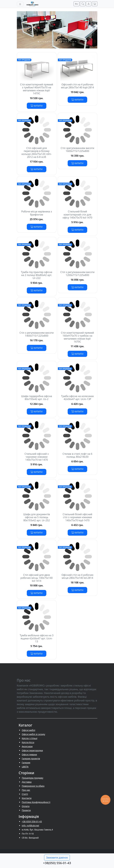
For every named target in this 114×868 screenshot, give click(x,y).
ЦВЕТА (25, 767)
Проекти (26, 810)
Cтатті (25, 794)
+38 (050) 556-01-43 (32, 821)
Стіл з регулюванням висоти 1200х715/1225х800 (77, 274)
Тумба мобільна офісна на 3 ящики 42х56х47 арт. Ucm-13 (36, 638)
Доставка (27, 782)
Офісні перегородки (32, 750)
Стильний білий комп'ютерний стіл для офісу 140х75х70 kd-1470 (77, 214)
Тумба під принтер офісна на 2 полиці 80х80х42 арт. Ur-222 (37, 275)
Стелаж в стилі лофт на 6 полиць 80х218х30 (77, 455)
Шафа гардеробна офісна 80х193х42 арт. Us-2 (36, 398)
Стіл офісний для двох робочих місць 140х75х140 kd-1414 (36, 578)
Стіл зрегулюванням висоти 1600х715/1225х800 (77, 150)
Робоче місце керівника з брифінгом (36, 213)
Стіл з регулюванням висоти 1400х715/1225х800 (37, 334)
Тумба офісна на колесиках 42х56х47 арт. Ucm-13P (77, 398)
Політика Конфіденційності (36, 802)
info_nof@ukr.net (30, 826)
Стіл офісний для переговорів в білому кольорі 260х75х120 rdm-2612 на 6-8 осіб (37, 153)
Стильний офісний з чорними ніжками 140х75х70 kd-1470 (37, 457)
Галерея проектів (31, 759)
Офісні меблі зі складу (34, 734)
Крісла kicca (28, 742)
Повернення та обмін (33, 786)
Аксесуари (27, 746)
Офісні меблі (29, 730)
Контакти (27, 798)
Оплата (26, 806)
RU (76, 4)
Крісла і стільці (30, 738)
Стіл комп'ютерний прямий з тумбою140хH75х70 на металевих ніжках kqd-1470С (37, 89)
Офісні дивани (29, 754)
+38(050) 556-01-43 (57, 863)
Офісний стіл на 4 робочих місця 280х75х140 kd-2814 (77, 576)
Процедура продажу (33, 778)
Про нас (26, 790)
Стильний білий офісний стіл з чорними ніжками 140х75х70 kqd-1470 (78, 517)
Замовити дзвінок (57, 858)
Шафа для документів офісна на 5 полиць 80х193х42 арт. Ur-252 (37, 517)
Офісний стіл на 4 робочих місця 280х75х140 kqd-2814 (77, 86)
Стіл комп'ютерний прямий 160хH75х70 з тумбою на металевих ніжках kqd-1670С (78, 337)
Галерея (26, 763)
